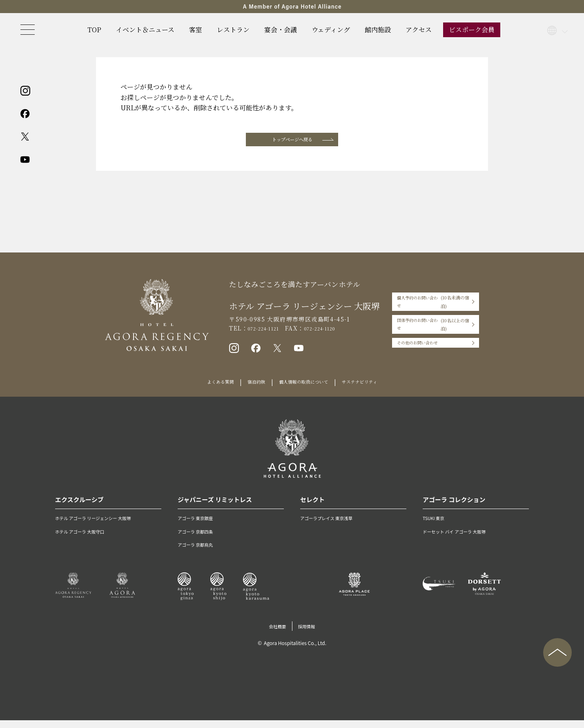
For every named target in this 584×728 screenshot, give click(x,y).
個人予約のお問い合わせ (433, 309)
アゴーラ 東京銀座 (201, 525)
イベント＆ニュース (145, 30)
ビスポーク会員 (472, 30)
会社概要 (275, 634)
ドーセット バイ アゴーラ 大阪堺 (465, 539)
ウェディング (331, 30)
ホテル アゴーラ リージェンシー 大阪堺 (106, 525)
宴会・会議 (281, 30)
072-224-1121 (256, 333)
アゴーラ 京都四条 (201, 539)
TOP (94, 30)
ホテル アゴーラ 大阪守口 (88, 539)
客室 (196, 30)
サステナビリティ (372, 390)
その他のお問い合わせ (413, 343)
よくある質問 (207, 390)
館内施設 (378, 30)
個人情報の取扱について (305, 390)
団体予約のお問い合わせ (433, 326)
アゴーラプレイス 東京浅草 (335, 525)
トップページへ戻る (292, 142)
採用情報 (310, 634)
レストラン (233, 30)
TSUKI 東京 (437, 525)
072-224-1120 (323, 333)
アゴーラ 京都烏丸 (201, 552)
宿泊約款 (249, 390)
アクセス (419, 30)
